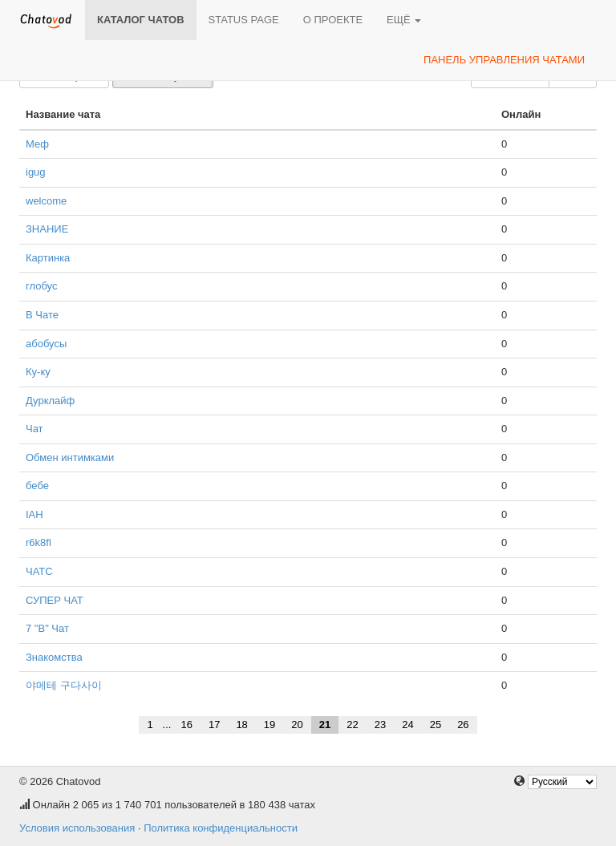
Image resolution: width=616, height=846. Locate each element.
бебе (37, 486)
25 (436, 725)
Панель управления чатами (504, 60)
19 (269, 725)
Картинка (48, 258)
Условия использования (77, 828)
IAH (34, 514)
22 (352, 725)
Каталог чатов (141, 20)
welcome (46, 201)
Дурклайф (50, 401)
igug (36, 172)
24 (407, 725)
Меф (37, 144)
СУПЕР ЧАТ (55, 600)
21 (325, 725)
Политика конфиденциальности (221, 828)
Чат (34, 429)
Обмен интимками (70, 457)
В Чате (42, 315)
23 (380, 725)
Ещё (404, 20)
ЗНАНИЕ (47, 229)
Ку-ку (38, 372)
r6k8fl (38, 542)
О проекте (333, 20)
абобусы (46, 344)
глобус (41, 286)
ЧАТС (39, 571)
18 (241, 725)
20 (297, 725)
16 (186, 725)
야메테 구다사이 (64, 685)
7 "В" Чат (47, 628)
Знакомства (54, 657)
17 (214, 725)
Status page (244, 20)
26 (463, 725)
